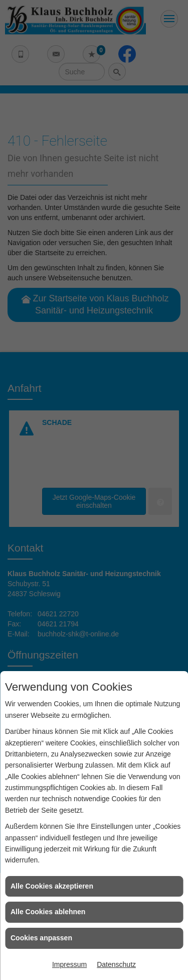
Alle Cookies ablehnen (48, 912)
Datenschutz (116, 964)
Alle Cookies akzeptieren (52, 886)
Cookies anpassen (41, 938)
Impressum (69, 964)
